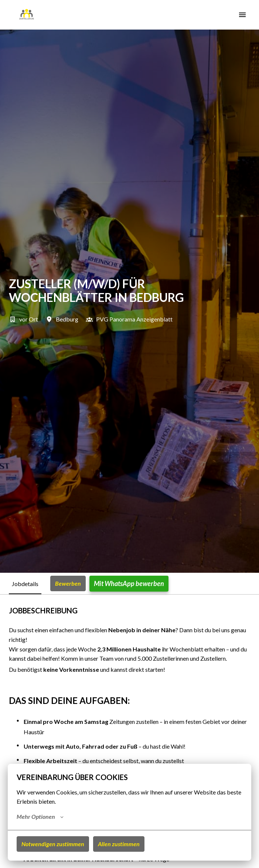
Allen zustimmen (119, 844)
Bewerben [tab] (68, 583)
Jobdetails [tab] (25, 584)
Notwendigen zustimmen (53, 844)
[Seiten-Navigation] (242, 15)
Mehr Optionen (40, 817)
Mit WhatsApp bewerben (129, 583)
